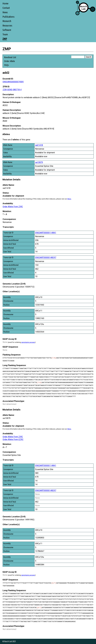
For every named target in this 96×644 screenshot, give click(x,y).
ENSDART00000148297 (46, 257)
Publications (8, 17)
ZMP (5, 39)
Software (7, 30)
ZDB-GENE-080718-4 (12, 90)
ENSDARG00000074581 (13, 82)
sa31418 (39, 145)
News (5, 12)
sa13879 (39, 162)
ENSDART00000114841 (46, 233)
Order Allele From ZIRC (13, 207)
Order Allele (9, 61)
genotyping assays (28, 342)
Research (7, 21)
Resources (7, 26)
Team (5, 34)
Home (5, 3)
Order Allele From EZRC (13, 439)
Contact (6, 8)
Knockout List (10, 57)
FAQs (6, 65)
